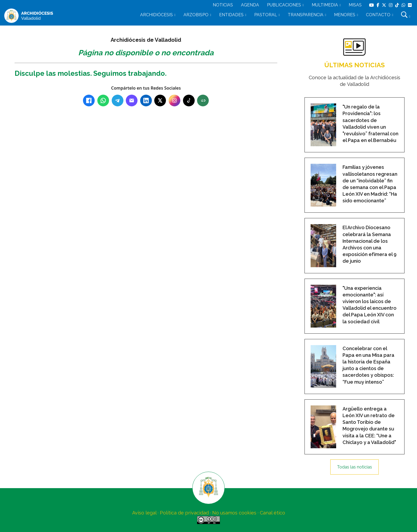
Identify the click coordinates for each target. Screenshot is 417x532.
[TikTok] (189, 100)
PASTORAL (266, 15)
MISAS (355, 5)
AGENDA (250, 5)
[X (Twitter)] (160, 100)
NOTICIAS (223, 5)
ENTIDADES (231, 15)
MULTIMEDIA (325, 5)
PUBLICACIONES (284, 5)
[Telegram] (118, 100)
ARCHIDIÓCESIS (157, 15)
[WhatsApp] (103, 100)
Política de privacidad (184, 513)
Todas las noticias (355, 467)
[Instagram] (174, 100)
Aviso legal (144, 513)
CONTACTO (378, 15)
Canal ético (272, 513)
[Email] (132, 100)
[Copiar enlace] (203, 100)
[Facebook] (89, 100)
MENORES (345, 15)
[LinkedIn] (146, 100)
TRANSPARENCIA (306, 15)
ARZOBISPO (196, 15)
